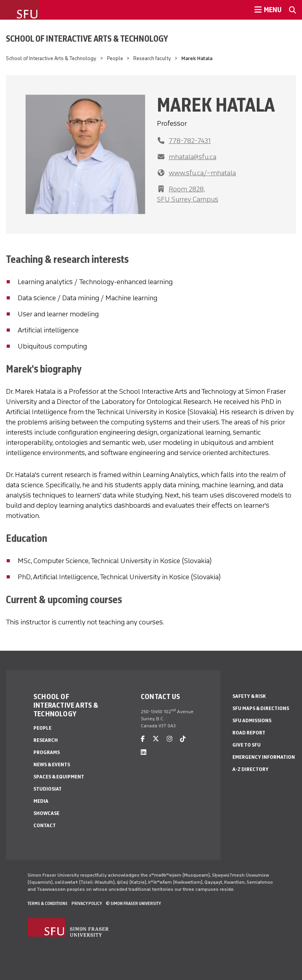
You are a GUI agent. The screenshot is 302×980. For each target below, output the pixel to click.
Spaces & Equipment (59, 777)
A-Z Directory (250, 769)
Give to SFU (247, 745)
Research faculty (152, 58)
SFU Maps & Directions (261, 708)
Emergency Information (264, 757)
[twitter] (156, 739)
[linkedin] (144, 752)
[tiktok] (183, 739)
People (115, 58)
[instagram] (169, 739)
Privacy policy (87, 903)
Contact (45, 825)
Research (46, 740)
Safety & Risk (249, 696)
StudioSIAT (48, 789)
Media (41, 801)
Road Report (249, 733)
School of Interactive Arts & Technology (87, 39)
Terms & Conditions (48, 903)
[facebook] (143, 739)
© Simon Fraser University (133, 903)
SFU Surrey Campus (188, 199)
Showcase (46, 813)
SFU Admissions (252, 720)
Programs (47, 752)
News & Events (52, 764)
